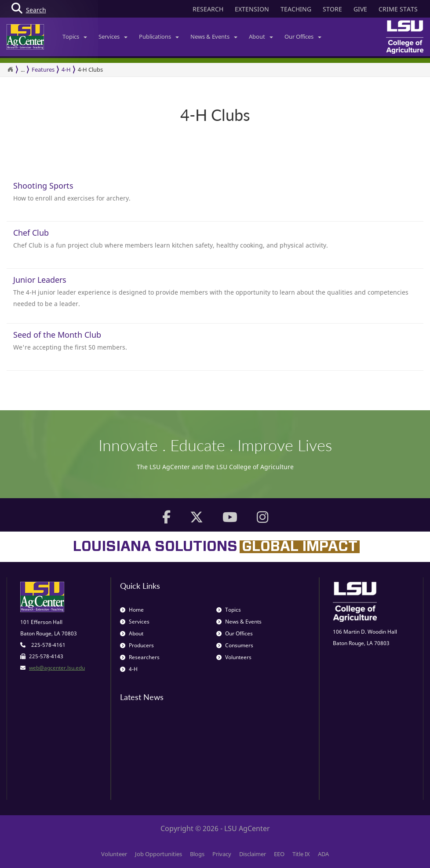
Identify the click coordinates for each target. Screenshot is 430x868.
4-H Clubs (90, 69)
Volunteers (234, 657)
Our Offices (303, 36)
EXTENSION (252, 9)
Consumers (235, 645)
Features (43, 69)
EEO (279, 854)
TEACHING (296, 9)
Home (132, 610)
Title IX (301, 854)
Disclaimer (253, 854)
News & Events (214, 36)
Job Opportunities (159, 854)
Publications (159, 36)
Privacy (222, 854)
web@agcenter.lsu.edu (57, 668)
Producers (137, 645)
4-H (66, 69)
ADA (323, 854)
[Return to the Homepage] (10, 69)
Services (113, 36)
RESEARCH (208, 9)
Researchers (140, 657)
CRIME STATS (398, 9)
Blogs (197, 854)
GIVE (360, 9)
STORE (332, 9)
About (261, 36)
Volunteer (114, 854)
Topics (75, 36)
